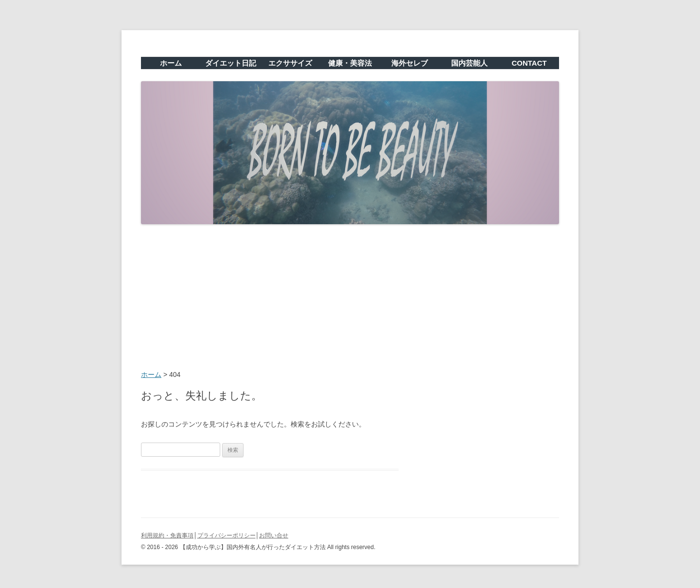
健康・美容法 (350, 63)
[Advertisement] (350, 298)
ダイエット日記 (231, 63)
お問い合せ (274, 535)
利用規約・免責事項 (167, 535)
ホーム (171, 63)
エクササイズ (290, 63)
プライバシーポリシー (227, 535)
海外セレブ (410, 63)
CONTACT (529, 63)
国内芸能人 (469, 63)
